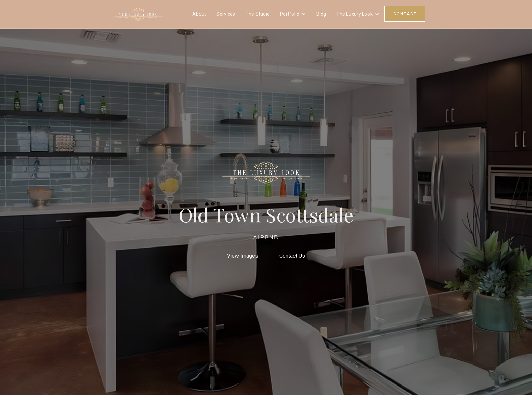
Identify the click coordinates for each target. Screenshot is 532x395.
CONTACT (405, 14)
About (199, 14)
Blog (321, 14)
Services (226, 14)
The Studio (258, 14)
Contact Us (292, 256)
